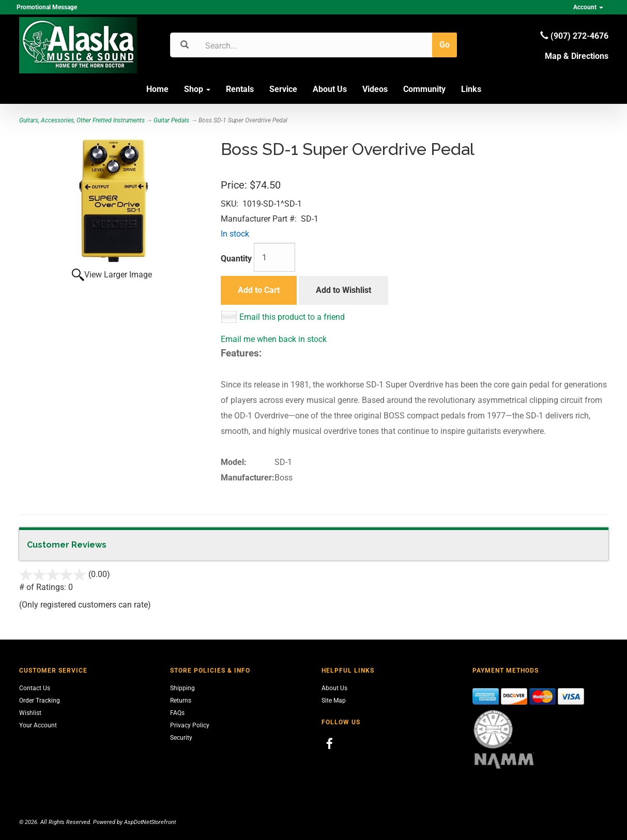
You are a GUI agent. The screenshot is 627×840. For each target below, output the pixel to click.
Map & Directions (577, 56)
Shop (197, 89)
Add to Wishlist (343, 290)
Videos (375, 89)
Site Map (334, 701)
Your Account (38, 725)
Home (157, 89)
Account (588, 7)
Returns (181, 701)
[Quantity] (274, 257)
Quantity (236, 259)
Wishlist (30, 713)
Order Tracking (40, 701)
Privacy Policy (190, 725)
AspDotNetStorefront (150, 822)
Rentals (240, 89)
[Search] (255, 45)
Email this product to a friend (292, 317)
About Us (330, 89)
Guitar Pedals (171, 120)
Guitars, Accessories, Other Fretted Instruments (82, 120)
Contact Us (35, 688)
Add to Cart (259, 290)
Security (181, 738)
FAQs (177, 713)
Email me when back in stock (274, 339)
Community (424, 89)
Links (471, 89)
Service (283, 89)
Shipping (182, 688)
